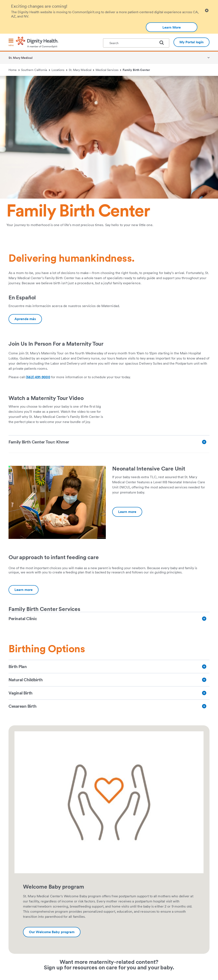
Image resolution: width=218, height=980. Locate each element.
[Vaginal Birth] (109, 693)
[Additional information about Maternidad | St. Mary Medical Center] (25, 319)
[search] (163, 43)
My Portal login (192, 42)
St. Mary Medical (21, 58)
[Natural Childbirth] (109, 680)
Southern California (36, 70)
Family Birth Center (136, 70)
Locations (59, 70)
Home (14, 70)
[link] (161, 398)
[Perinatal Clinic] (109, 619)
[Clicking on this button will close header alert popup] (207, 11)
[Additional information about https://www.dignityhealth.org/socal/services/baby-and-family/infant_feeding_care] (24, 590)
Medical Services (108, 70)
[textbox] (136, 43)
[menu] (11, 43)
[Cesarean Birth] (109, 706)
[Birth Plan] (109, 667)
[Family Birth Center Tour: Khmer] (109, 442)
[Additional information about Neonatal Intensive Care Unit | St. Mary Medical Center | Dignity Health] (127, 512)
